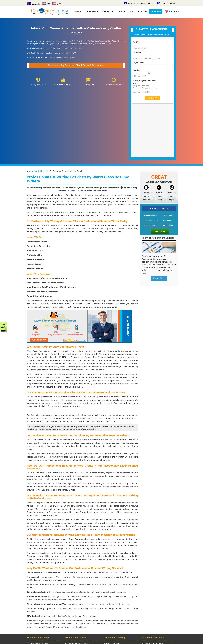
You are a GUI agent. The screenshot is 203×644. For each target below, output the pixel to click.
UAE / (108, 625)
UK (46, 4)
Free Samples (108, 11)
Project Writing (112, 596)
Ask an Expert (159, 227)
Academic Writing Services (156, 609)
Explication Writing (75, 603)
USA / (89, 625)
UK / (82, 625)
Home (78, 11)
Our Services (91, 11)
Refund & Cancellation (104, 619)
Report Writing (112, 593)
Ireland (131, 625)
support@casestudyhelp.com (140, 3)
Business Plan (35, 603)
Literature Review (36, 606)
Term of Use (86, 619)
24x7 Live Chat (167, 3)
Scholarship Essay (75, 599)
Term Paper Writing (152, 596)
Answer (122, 11)
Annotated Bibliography (77, 593)
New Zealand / (119, 625)
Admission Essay (74, 596)
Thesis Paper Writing (153, 606)
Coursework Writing (152, 603)
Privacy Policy (72, 619)
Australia (34, 4)
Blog (131, 11)
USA (56, 4)
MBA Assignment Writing (40, 596)
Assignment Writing (152, 593)
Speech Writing (112, 599)
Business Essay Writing (39, 599)
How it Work (50, 619)
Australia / (73, 625)
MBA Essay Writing (37, 593)
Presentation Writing (114, 603)
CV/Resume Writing (37, 609)
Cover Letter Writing (114, 606)
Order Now (156, 11)
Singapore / (98, 625)
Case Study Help (37, 120)
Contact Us (45, 621)
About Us (143, 11)
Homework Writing (152, 599)
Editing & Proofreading (115, 609)
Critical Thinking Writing (78, 609)
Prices (61, 619)
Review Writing (73, 606)
